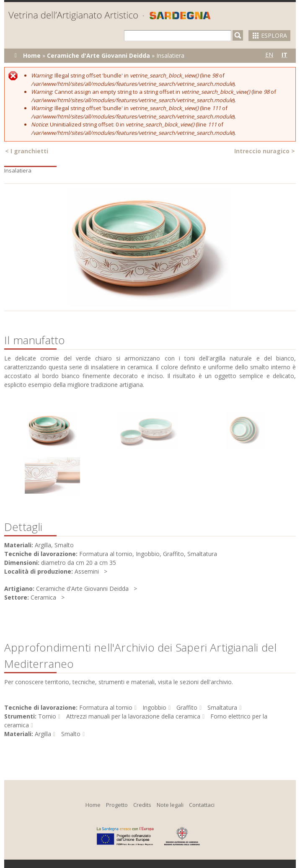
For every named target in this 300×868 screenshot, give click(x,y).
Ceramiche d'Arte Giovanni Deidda (98, 55)
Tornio (47, 716)
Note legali (170, 805)
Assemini (87, 571)
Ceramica (43, 597)
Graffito (187, 707)
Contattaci (202, 805)
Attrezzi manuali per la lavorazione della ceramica (133, 716)
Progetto (117, 805)
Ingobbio (154, 707)
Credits (142, 805)
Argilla (43, 734)
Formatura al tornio (106, 707)
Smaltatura (222, 707)
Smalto (71, 734)
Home (32, 55)
